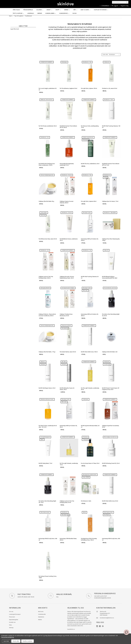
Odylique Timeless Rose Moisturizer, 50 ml (66, 315)
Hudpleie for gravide (101, 10)
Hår (75, 10)
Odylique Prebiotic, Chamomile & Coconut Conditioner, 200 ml (47, 315)
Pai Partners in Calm (86, 501)
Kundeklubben (51, 13)
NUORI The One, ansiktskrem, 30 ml (90, 164)
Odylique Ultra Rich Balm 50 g (46, 201)
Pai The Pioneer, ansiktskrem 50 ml (48, 126)
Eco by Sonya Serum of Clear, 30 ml (90, 463)
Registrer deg (124, 6)
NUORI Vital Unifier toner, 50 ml (110, 501)
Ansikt (49, 10)
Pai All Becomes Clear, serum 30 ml (48, 239)
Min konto (41, 612)
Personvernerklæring (8, 637)
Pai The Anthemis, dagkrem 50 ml (68, 88)
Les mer (6, 641)
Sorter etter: (105, 55)
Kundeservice (64, 13)
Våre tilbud (16, 10)
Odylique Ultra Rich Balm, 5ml (110, 352)
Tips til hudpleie (18, 13)
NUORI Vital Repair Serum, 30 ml (47, 388)
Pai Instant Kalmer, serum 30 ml (68, 352)
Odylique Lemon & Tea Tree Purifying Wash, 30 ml (67, 502)
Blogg (75, 13)
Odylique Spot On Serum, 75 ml (110, 201)
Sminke (67, 10)
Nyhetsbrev (41, 617)
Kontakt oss (12, 622)
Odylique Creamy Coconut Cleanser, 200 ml (67, 202)
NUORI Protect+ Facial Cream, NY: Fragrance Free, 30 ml (111, 389)
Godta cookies (27, 641)
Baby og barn (86, 10)
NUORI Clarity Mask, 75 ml (45, 463)
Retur (10, 625)
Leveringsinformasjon (15, 614)
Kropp (58, 10)
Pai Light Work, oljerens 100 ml (89, 88)
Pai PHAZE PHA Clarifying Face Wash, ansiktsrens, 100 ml (47, 164)
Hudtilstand (28, 16)
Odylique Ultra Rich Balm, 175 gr (47, 352)
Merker (40, 13)
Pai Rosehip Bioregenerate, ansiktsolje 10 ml (67, 164)
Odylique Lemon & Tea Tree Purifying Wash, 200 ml (46, 277)
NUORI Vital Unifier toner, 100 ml (89, 352)
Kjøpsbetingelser (14, 620)
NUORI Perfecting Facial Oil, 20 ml (111, 463)
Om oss (11, 612)
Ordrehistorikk (42, 614)
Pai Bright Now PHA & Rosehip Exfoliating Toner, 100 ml (89, 539)
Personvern (12, 617)
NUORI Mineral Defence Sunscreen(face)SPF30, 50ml (110, 277)
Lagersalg (31, 13)
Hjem (11, 16)
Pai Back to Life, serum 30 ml (110, 88)
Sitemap (11, 628)
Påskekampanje (28, 10)
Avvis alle (16, 641)
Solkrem (40, 10)
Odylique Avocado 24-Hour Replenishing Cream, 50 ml (67, 277)
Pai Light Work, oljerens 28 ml (89, 201)
